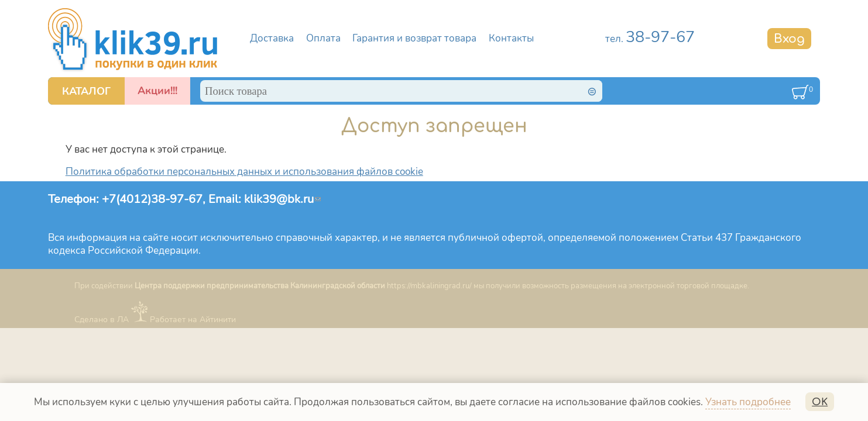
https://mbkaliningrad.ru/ (429, 286)
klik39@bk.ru (282, 199)
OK (820, 402)
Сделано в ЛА (102, 320)
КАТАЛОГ (86, 91)
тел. (650, 39)
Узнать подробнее (748, 402)
